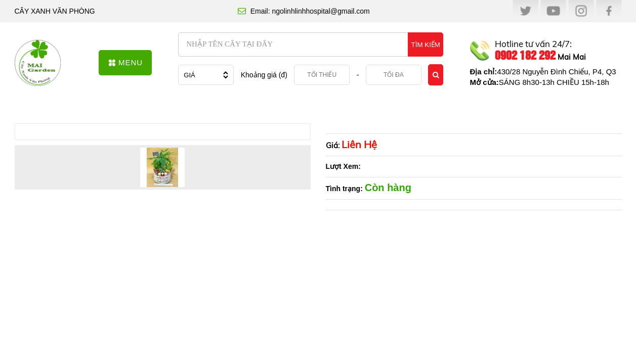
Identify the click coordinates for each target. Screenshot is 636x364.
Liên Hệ (359, 144)
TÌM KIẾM (426, 45)
